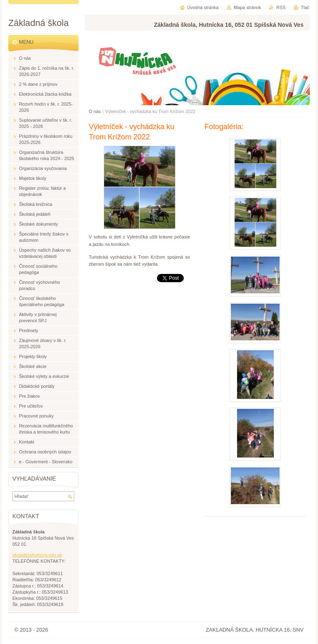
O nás (95, 111)
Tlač (305, 7)
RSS (281, 7)
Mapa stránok (247, 7)
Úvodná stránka (203, 7)
